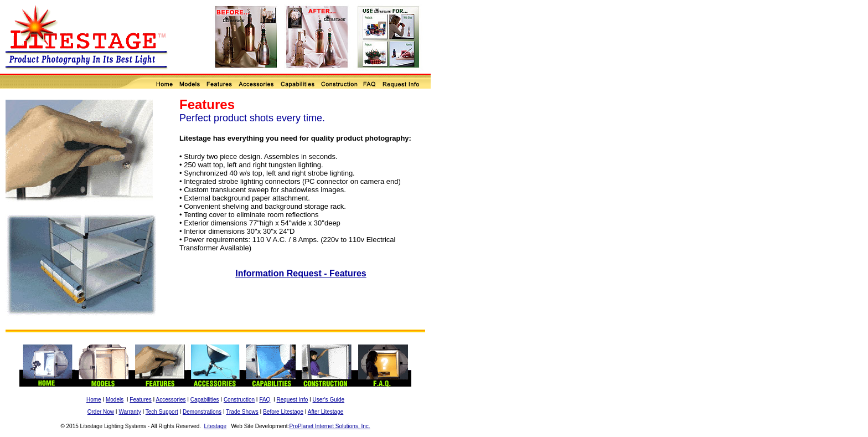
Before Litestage (283, 412)
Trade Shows (242, 412)
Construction (239, 400)
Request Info (293, 400)
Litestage (216, 426)
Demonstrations (202, 412)
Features (140, 400)
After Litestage (325, 412)
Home (94, 400)
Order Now (101, 412)
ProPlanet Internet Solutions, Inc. (329, 426)
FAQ (265, 400)
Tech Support (162, 412)
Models (115, 400)
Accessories (171, 400)
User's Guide (329, 400)
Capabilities (205, 400)
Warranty (130, 412)
